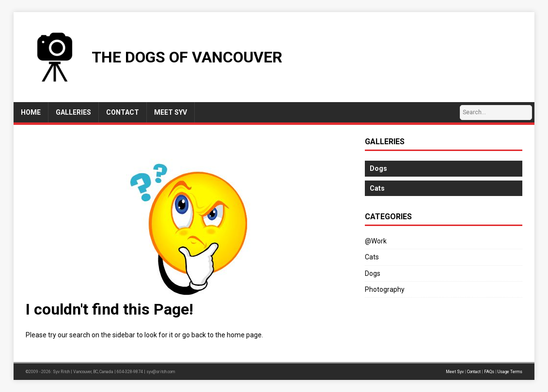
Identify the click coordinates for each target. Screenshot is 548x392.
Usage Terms (510, 372)
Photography (385, 289)
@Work (376, 241)
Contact (474, 372)
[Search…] (496, 113)
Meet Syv (455, 372)
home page (244, 335)
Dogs (373, 273)
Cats (372, 257)
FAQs (489, 372)
